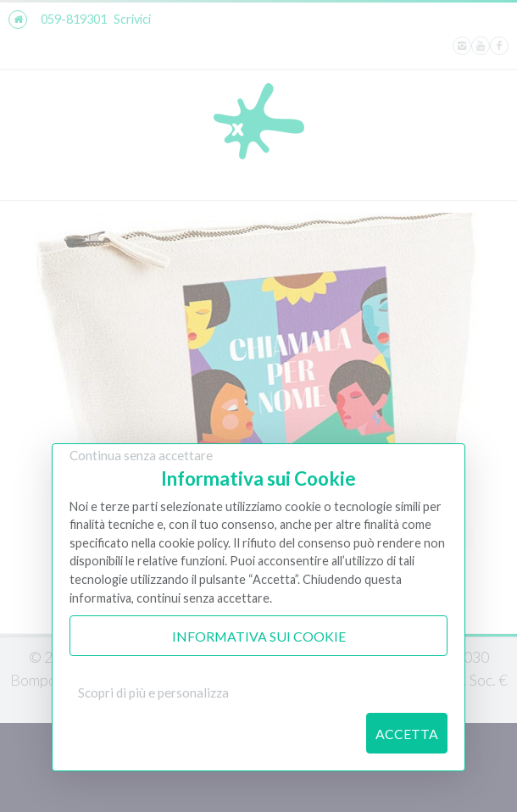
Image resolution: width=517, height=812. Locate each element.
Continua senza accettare (141, 455)
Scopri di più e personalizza (153, 692)
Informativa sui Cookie (259, 636)
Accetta (407, 734)
